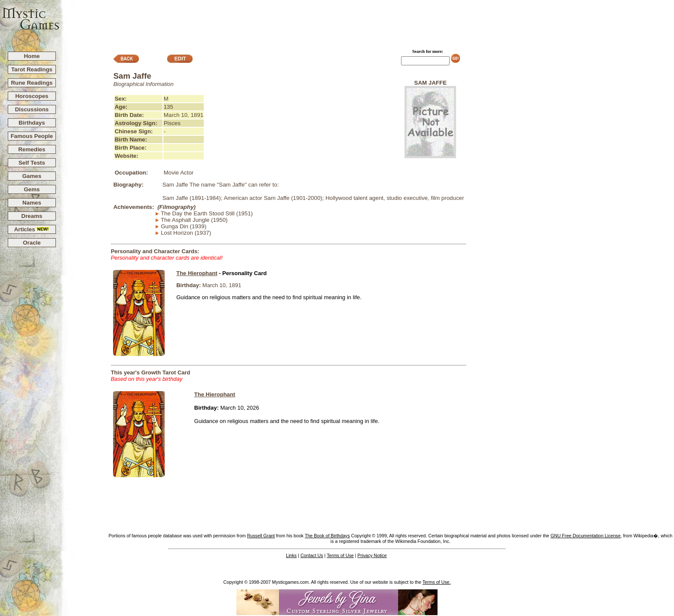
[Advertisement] (367, 22)
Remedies (32, 149)
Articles (32, 229)
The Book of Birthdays (327, 536)
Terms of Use (340, 555)
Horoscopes (32, 96)
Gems (32, 189)
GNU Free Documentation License (586, 536)
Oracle (32, 243)
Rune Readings (32, 83)
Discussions (32, 109)
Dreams (32, 216)
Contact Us (312, 555)
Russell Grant (261, 536)
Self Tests (32, 163)
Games (32, 176)
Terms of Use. (437, 582)
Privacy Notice (372, 555)
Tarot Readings (32, 69)
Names (32, 203)
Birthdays (32, 123)
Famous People (32, 136)
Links (291, 555)
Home (32, 56)
